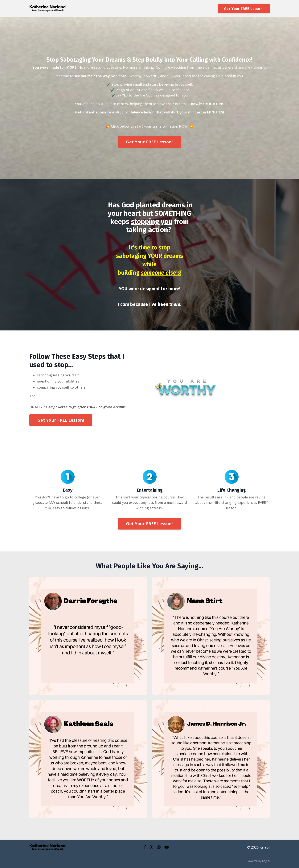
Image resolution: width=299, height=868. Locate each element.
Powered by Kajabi (258, 862)
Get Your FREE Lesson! (244, 9)
